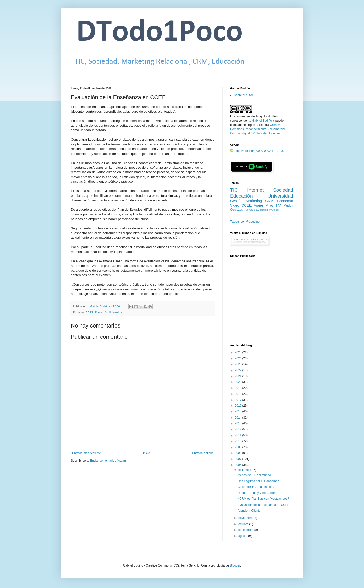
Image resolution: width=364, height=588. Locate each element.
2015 (239, 411)
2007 (239, 459)
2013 (239, 423)
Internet (255, 190)
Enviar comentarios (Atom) (108, 461)
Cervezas (236, 210)
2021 (239, 376)
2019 (239, 388)
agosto (243, 536)
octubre (244, 524)
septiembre (246, 530)
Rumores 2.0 (252, 210)
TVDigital (274, 210)
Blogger (235, 565)
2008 (239, 453)
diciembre (245, 470)
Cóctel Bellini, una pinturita (256, 487)
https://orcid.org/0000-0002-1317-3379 (258, 151)
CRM (269, 201)
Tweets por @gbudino (245, 222)
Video (235, 205)
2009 (239, 447)
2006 (239, 465)
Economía (285, 201)
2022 (239, 370)
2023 (239, 364)
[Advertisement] (262, 304)
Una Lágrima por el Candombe (258, 481)
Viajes (259, 205)
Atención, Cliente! (249, 511)
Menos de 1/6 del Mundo (254, 475)
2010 (239, 441)
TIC (234, 190)
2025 (239, 352)
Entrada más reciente (86, 453)
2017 (239, 400)
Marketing (254, 201)
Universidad (116, 312)
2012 (239, 429)
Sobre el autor (243, 95)
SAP (279, 206)
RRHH (264, 210)
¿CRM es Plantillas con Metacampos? (263, 499)
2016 (239, 406)
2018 (239, 394)
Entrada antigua (203, 453)
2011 (239, 435)
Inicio (147, 453)
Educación (101, 312)
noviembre (246, 518)
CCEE (89, 312)
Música (288, 206)
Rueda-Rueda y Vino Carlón (257, 493)
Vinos (270, 206)
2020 (239, 382)
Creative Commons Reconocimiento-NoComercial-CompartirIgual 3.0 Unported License (258, 129)
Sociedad (283, 190)
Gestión (236, 201)
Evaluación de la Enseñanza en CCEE (264, 505)
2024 (239, 358)
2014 (239, 418)
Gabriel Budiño (100, 306)
